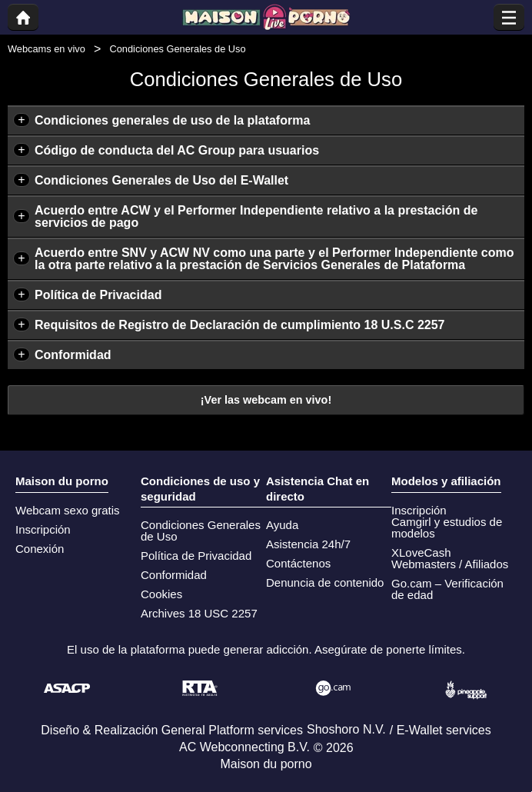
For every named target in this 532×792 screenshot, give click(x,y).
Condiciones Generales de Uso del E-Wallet (161, 180)
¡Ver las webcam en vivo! (266, 400)
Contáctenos (298, 563)
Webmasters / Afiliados (450, 564)
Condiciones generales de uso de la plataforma (172, 120)
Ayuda (282, 525)
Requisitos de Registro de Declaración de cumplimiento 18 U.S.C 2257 (240, 325)
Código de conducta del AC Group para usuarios (177, 150)
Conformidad (73, 355)
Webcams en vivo (47, 49)
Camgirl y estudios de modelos (447, 527)
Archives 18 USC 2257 (199, 613)
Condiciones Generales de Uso (201, 531)
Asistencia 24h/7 (308, 544)
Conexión (40, 549)
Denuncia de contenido (325, 582)
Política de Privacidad (98, 295)
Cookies (161, 594)
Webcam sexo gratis (68, 510)
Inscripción (43, 529)
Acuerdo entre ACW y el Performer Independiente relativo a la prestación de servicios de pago (256, 216)
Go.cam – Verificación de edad (447, 589)
